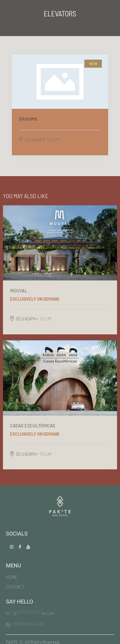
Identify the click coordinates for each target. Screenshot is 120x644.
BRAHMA (28, 119)
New (94, 63)
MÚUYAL (19, 290)
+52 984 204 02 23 (25, 624)
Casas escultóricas (33, 425)
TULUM (68, 139)
